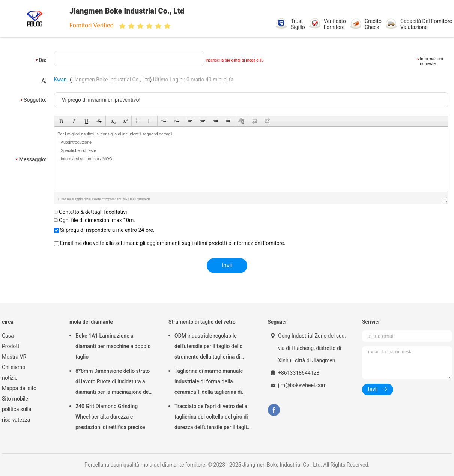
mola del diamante (91, 322)
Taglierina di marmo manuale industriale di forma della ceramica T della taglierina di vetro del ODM (209, 383)
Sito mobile (15, 399)
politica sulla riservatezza (17, 414)
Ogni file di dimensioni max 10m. (95, 220)
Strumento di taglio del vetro (202, 322)
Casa (8, 336)
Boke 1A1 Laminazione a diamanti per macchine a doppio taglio (113, 346)
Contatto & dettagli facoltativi (91, 212)
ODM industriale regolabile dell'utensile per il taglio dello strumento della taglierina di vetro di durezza (209, 347)
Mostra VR (14, 357)
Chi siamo (14, 367)
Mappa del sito (19, 388)
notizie (10, 378)
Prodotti (11, 346)
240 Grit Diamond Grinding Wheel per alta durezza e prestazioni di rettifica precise (110, 417)
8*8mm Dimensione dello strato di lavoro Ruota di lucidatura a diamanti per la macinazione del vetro (113, 383)
